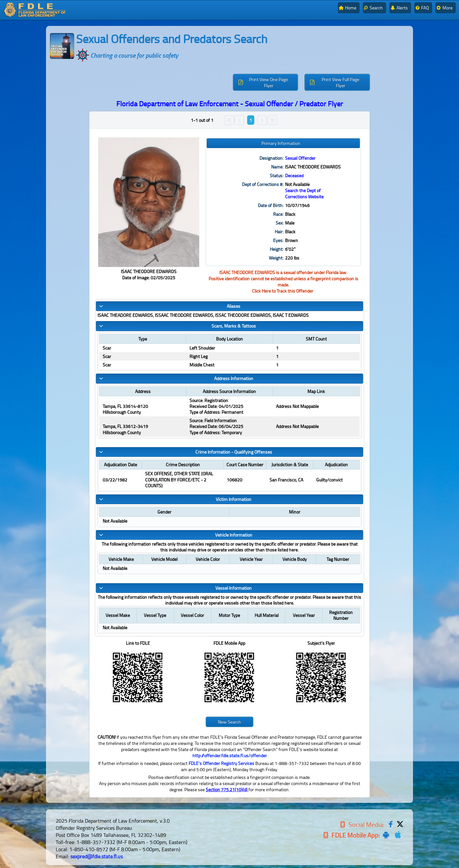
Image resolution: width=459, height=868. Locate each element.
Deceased (294, 175)
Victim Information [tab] (175, 501)
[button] (266, 82)
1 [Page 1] (251, 120)
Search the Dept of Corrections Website (304, 193)
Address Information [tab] (176, 379)
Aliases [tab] (169, 306)
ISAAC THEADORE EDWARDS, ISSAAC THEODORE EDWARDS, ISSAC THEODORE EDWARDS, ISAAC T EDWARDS (203, 315)
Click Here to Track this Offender (283, 291)
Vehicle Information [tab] (175, 537)
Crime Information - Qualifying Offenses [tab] (185, 453)
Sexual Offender (300, 158)
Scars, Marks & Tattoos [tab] (177, 326)
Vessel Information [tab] (175, 590)
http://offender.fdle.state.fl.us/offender (230, 758)
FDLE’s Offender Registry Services (221, 766)
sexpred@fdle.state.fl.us (97, 859)
